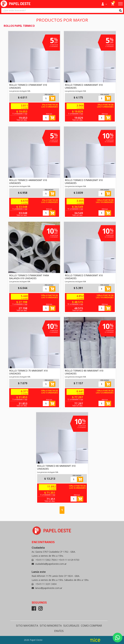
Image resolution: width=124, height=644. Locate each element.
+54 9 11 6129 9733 (69, 560)
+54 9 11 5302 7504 (46, 560)
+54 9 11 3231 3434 (46, 584)
